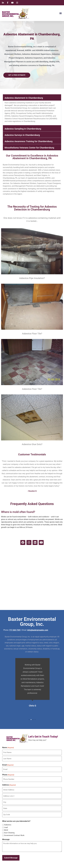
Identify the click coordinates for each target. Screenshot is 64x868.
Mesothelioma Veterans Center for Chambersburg (29, 148)
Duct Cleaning (9, 833)
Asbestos (8, 825)
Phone (8, 775)
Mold (6, 830)
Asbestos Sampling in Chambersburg (23, 129)
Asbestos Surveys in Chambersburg (22, 135)
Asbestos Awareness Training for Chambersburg (28, 141)
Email (8, 765)
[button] (60, 13)
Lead (6, 827)
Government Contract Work (14, 835)
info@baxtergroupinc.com (38, 630)
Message (6, 839)
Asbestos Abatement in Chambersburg (24, 98)
